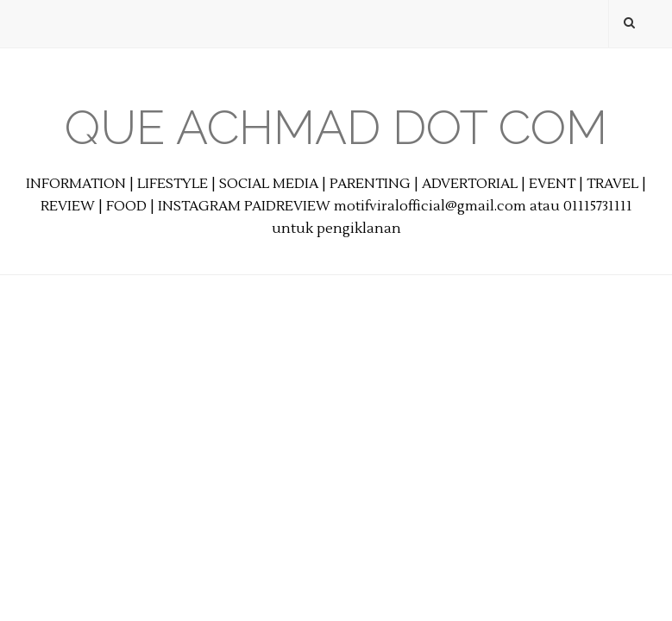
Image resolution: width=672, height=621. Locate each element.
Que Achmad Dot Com (336, 127)
